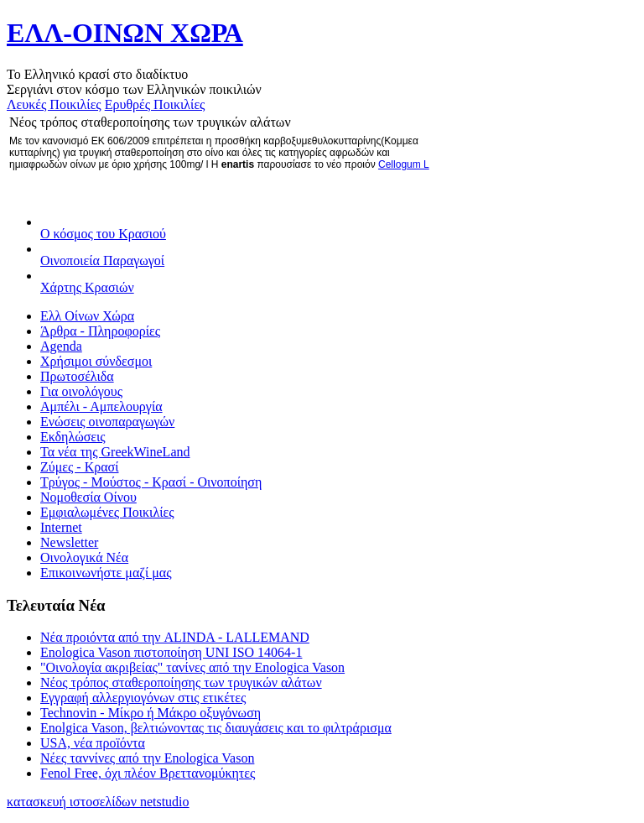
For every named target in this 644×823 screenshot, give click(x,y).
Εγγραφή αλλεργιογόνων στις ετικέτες (143, 698)
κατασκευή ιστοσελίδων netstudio (98, 802)
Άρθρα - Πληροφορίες (100, 331)
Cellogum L (404, 164)
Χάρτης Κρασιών (87, 287)
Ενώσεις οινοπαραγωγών (107, 422)
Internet (61, 527)
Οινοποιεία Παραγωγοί (102, 260)
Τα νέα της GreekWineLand (115, 452)
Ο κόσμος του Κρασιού (103, 234)
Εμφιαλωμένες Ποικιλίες (107, 512)
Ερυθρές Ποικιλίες (155, 104)
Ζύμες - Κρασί (80, 467)
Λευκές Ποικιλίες (54, 104)
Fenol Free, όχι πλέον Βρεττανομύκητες (148, 773)
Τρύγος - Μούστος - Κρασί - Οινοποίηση (151, 482)
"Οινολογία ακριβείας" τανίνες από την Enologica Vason (192, 667)
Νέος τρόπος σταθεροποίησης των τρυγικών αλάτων (181, 682)
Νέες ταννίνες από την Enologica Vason (147, 758)
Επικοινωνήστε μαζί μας (106, 573)
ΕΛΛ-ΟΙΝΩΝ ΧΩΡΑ (125, 33)
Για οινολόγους (81, 391)
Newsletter (69, 542)
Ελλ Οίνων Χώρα (87, 316)
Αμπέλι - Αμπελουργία (101, 406)
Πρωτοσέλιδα (77, 376)
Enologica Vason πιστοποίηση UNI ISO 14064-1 (171, 652)
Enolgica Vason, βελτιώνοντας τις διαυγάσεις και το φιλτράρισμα (216, 728)
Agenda (61, 346)
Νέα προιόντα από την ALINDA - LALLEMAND (175, 637)
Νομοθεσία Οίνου (88, 497)
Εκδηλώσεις (73, 437)
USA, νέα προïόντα (93, 743)
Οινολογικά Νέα (84, 557)
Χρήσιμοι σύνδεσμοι (96, 361)
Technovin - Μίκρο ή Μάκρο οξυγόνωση (151, 713)
